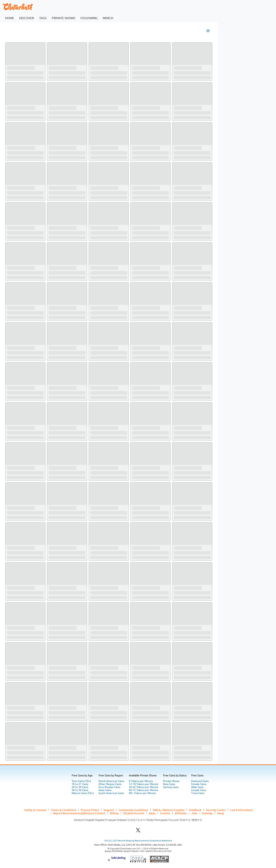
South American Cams (111, 793)
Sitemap (207, 813)
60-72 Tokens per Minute (144, 790)
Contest (165, 813)
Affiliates (181, 813)
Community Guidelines (133, 810)
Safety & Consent (35, 810)
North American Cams (111, 781)
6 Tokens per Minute (141, 781)
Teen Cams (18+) (81, 781)
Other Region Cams (110, 784)
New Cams (169, 784)
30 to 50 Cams (80, 790)
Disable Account (134, 813)
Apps (152, 813)
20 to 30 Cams (80, 787)
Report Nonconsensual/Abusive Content (79, 813)
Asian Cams (105, 790)
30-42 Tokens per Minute (144, 787)
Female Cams (199, 784)
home (10, 18)
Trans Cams (198, 793)
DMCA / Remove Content (169, 810)
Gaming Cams (171, 787)
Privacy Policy (90, 810)
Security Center (216, 810)
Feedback (195, 810)
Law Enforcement (241, 810)
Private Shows (171, 781)
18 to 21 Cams (80, 784)
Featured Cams (200, 781)
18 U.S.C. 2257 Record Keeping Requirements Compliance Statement (138, 841)
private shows (64, 18)
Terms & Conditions (64, 810)
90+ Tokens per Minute (142, 793)
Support (109, 810)
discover (27, 18)
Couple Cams (199, 790)
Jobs (194, 813)
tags (43, 18)
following (89, 18)
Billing (114, 813)
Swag (220, 813)
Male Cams (197, 787)
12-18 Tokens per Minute (144, 784)
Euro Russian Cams (109, 787)
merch (108, 18)
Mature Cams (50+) (83, 793)
